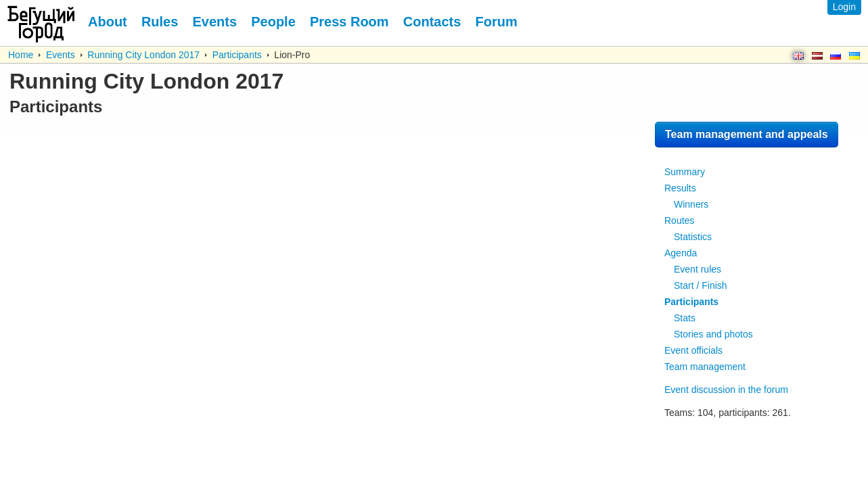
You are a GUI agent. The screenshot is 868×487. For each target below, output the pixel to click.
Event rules (698, 269)
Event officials (693, 350)
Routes (679, 221)
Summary (685, 172)
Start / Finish (701, 285)
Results (680, 188)
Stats (685, 318)
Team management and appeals (747, 134)
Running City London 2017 (143, 55)
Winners (691, 204)
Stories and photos (713, 334)
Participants (237, 55)
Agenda (681, 253)
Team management (705, 367)
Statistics (693, 237)
